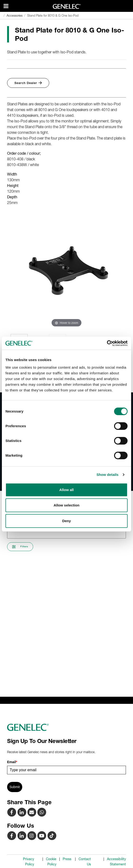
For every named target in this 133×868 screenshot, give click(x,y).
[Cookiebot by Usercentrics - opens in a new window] (107, 343)
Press (67, 859)
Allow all (67, 490)
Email (12, 762)
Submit (15, 787)
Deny (67, 521)
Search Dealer (28, 83)
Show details (108, 475)
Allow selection (66, 505)
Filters (20, 547)
